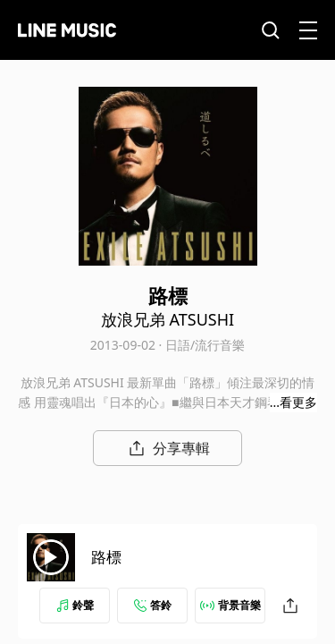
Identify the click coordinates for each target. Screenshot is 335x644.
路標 (106, 557)
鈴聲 (75, 605)
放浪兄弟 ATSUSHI (167, 319)
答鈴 (153, 605)
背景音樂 (230, 605)
